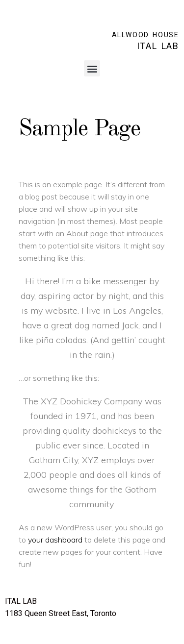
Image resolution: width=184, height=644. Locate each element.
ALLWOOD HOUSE (145, 35)
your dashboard (55, 540)
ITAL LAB (158, 46)
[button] (92, 68)
